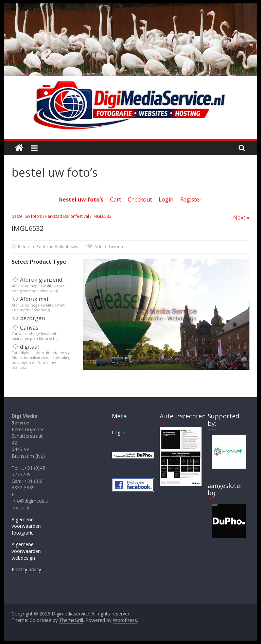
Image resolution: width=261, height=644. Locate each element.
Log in (119, 432)
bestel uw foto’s (27, 216)
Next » (241, 217)
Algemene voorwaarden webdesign (26, 551)
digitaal (26, 347)
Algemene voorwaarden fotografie (26, 526)
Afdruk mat (31, 299)
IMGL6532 (102, 216)
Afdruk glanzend (38, 280)
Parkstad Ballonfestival (67, 216)
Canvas (26, 328)
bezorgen (29, 318)
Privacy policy (26, 569)
